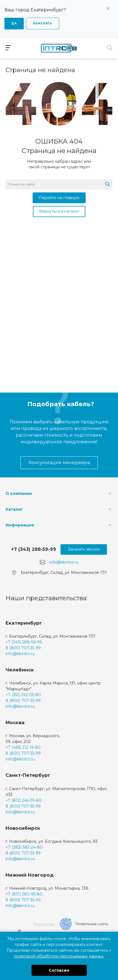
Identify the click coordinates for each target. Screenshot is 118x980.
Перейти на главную (59, 198)
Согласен (59, 970)
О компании (19, 493)
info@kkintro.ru (64, 562)
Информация (20, 525)
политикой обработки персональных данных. (59, 956)
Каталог (14, 509)
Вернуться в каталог (59, 211)
